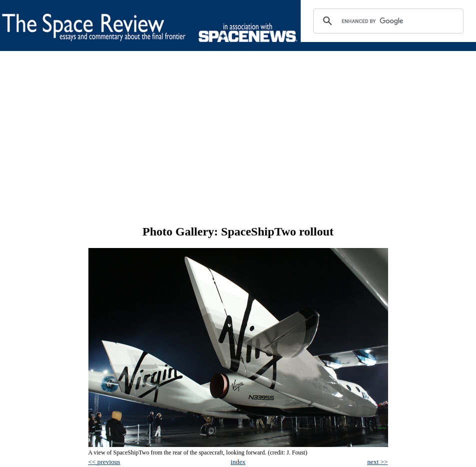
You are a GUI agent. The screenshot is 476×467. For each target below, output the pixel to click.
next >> (377, 462)
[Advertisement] (238, 138)
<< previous (104, 462)
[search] (387, 21)
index (238, 462)
